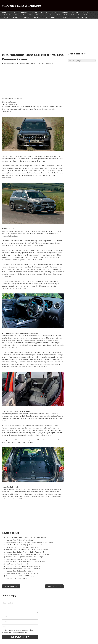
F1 (72, 17)
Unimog (54, 17)
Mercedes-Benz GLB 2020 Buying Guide (19, 571)
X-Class (85, 13)
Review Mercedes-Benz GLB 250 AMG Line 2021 (22, 573)
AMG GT (27, 17)
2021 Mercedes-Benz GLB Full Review (19, 564)
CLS (30, 15)
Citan (6, 17)
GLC (58, 15)
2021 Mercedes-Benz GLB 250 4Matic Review (21, 559)
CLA (16, 15)
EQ (46, 17)
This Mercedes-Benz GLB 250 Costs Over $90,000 (23, 547)
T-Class (7, 15)
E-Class (44, 13)
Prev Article (11, 586)
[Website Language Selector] (82, 61)
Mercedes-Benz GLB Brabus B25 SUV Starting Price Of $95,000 (27, 550)
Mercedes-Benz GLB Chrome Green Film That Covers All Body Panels (29, 543)
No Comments (48, 64)
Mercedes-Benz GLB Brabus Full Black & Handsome (23, 566)
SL (79, 15)
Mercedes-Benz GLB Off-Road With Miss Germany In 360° (25, 562)
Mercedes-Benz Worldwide (21, 6)
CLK (37, 15)
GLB (51, 15)
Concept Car (82, 17)
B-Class (24, 13)
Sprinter (16, 17)
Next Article (54, 586)
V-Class (75, 13)
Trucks (64, 17)
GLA (44, 15)
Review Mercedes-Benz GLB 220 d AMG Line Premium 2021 (26, 538)
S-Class (54, 13)
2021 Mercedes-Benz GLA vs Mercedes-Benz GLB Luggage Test (27, 554)
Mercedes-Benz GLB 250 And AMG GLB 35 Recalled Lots (25, 552)
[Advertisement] (49, 34)
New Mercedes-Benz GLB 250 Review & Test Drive (23, 569)
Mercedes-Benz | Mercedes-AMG (16, 64)
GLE (65, 15)
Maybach (37, 17)
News (4, 13)
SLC (85, 15)
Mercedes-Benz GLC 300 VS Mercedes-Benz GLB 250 (24, 557)
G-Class (65, 13)
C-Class (34, 13)
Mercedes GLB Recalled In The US (17, 578)
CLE (23, 15)
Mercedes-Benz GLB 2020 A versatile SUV (20, 540)
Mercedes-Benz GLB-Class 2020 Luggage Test (22, 576)
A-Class (13, 13)
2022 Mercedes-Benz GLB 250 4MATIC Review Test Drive (25, 545)
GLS (72, 15)
